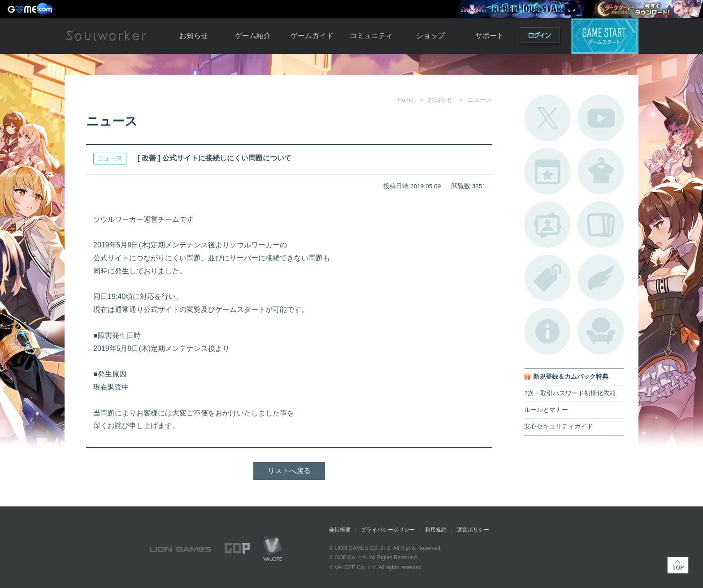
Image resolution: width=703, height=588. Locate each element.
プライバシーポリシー (388, 530)
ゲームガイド (312, 36)
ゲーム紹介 (253, 36)
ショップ (430, 36)
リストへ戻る (289, 471)
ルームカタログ (601, 331)
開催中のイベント (547, 171)
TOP (678, 565)
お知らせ (194, 36)
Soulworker (106, 36)
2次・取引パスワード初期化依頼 (570, 393)
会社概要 (340, 530)
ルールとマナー (546, 410)
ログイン (540, 37)
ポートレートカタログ (547, 225)
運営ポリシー (473, 530)
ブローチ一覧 (601, 278)
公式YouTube (601, 118)
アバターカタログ (601, 171)
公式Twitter (547, 118)
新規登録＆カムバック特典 (571, 377)
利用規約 (436, 530)
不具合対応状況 (547, 331)
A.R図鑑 (601, 225)
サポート (490, 36)
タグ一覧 (547, 278)
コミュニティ (371, 36)
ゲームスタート (605, 36)
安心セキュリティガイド (559, 426)
